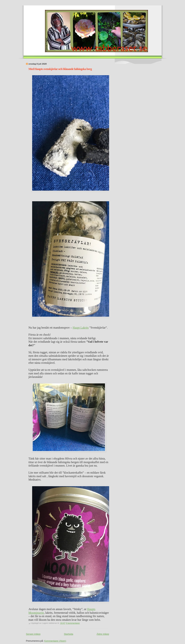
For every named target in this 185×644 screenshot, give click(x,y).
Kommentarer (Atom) (55, 641)
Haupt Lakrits (81, 328)
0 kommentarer (73, 623)
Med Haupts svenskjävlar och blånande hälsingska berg (60, 69)
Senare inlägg (33, 634)
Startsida (69, 634)
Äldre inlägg (103, 634)
